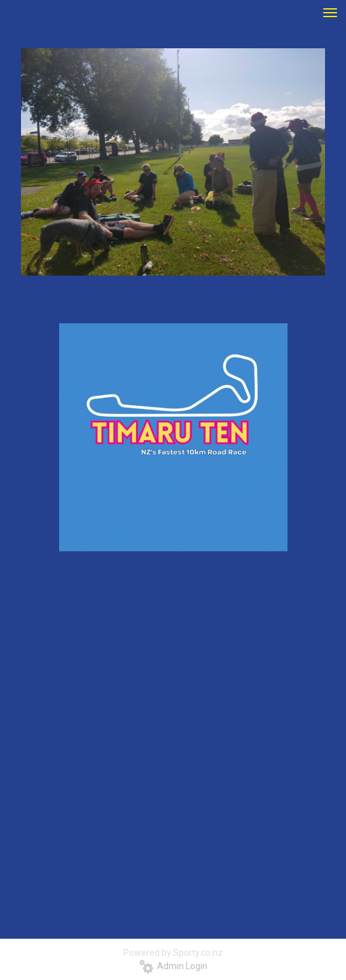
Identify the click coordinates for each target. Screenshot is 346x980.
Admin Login (173, 966)
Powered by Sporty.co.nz (173, 953)
